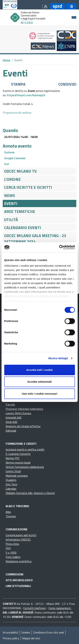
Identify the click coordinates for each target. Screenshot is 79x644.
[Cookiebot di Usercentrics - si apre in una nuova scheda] (59, 247)
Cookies (25, 632)
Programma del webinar (17, 113)
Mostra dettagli (58, 358)
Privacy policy (11, 638)
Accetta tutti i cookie (39, 370)
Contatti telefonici (35, 608)
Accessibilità (10, 632)
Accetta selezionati (39, 382)
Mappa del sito (31, 638)
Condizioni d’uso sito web (49, 632)
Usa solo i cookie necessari (40, 394)
